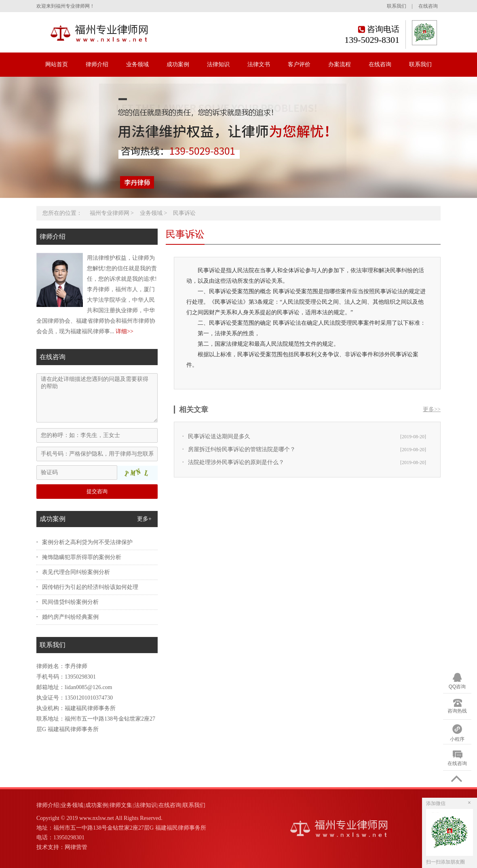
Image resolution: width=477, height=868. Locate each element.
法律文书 (259, 64)
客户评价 (299, 64)
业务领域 (137, 64)
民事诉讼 (184, 213)
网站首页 (57, 64)
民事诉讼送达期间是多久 (219, 436)
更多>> (432, 409)
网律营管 (76, 847)
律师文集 (121, 805)
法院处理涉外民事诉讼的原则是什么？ (236, 462)
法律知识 (218, 64)
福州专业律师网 (110, 213)
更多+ (144, 519)
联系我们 (397, 6)
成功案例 (178, 64)
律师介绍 (97, 64)
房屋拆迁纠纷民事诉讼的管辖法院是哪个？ (242, 449)
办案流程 (340, 64)
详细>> (125, 331)
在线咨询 (428, 6)
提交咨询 (97, 491)
